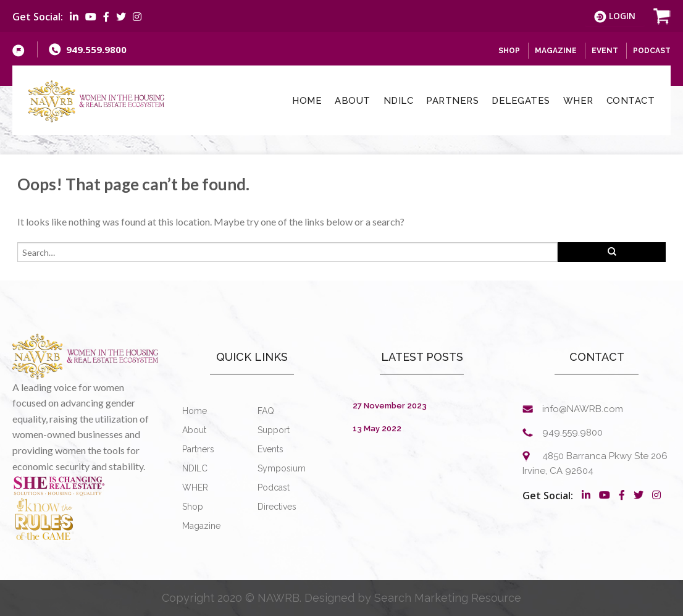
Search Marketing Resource (448, 598)
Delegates (521, 101)
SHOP (509, 51)
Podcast (652, 51)
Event (605, 51)
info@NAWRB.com (583, 409)
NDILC (399, 101)
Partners (452, 101)
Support (274, 430)
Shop (193, 507)
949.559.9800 (96, 49)
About (353, 101)
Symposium (282, 468)
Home (307, 101)
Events (270, 449)
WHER (578, 101)
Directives (277, 507)
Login (615, 16)
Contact (631, 101)
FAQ (266, 411)
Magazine (556, 51)
